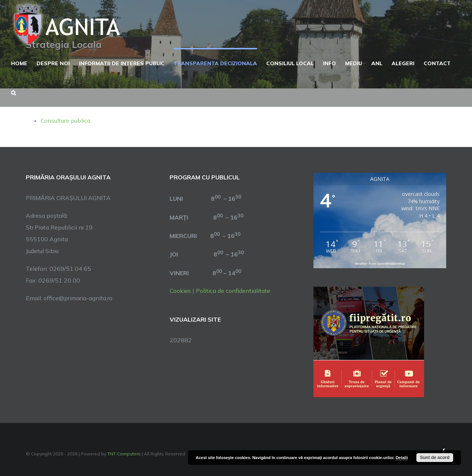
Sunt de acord (435, 458)
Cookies (180, 291)
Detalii (402, 458)
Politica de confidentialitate (233, 291)
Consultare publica (65, 120)
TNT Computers (124, 454)
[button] (13, 92)
